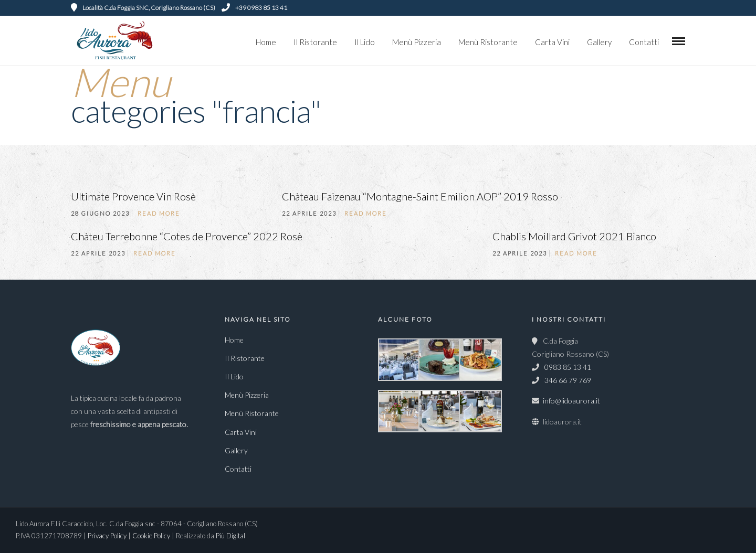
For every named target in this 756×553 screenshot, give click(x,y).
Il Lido (365, 42)
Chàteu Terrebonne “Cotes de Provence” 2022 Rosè (187, 236)
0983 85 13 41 (567, 367)
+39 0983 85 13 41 (254, 8)
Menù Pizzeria (417, 42)
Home (266, 42)
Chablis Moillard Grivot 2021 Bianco (574, 236)
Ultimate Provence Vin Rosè (133, 196)
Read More (159, 213)
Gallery (599, 42)
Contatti (644, 42)
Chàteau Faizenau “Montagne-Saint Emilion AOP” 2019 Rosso (420, 196)
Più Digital (230, 536)
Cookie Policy (152, 536)
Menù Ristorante (488, 42)
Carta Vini (552, 42)
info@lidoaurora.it (571, 401)
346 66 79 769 (567, 380)
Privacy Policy (108, 536)
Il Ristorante (315, 42)
